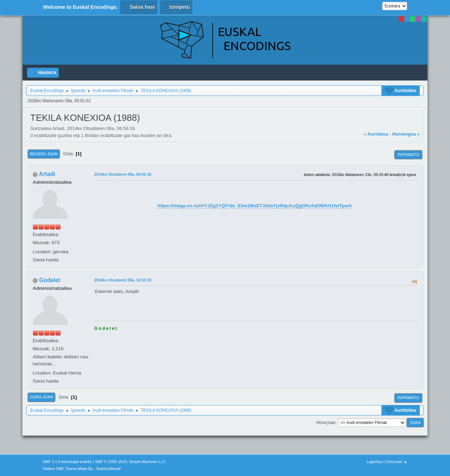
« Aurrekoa (376, 134)
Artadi (47, 174)
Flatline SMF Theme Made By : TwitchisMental (82, 469)
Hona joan (326, 423)
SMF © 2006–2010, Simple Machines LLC (130, 462)
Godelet (50, 280)
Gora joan (41, 397)
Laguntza (374, 462)
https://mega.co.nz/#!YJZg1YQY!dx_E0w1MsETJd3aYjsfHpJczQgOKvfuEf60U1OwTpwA (255, 206)
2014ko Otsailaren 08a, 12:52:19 (123, 280)
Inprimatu (408, 155)
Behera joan (44, 154)
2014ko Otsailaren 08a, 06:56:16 (123, 174)
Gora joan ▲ (396, 462)
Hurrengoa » (406, 134)
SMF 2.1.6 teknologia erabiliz (67, 462)
